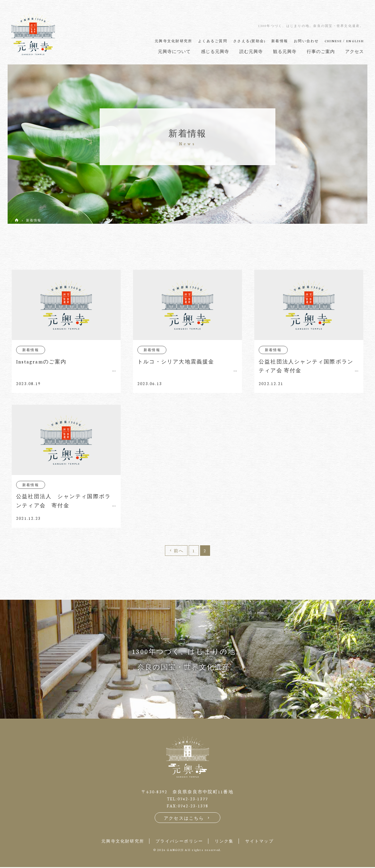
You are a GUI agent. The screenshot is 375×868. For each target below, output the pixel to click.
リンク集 (226, 842)
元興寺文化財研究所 (119, 842)
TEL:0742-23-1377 (188, 800)
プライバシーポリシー (179, 842)
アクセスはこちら (188, 819)
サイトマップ (264, 842)
